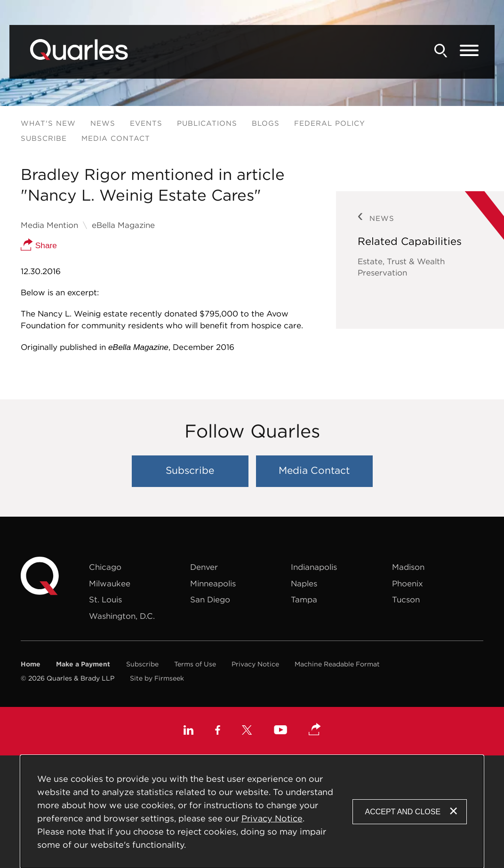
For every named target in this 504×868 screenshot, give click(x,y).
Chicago (105, 567)
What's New (48, 123)
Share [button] (39, 245)
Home (31, 664)
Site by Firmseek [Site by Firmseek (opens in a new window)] (157, 678)
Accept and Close (403, 812)
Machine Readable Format (337, 664)
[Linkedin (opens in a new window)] (188, 731)
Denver (204, 567)
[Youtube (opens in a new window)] (280, 731)
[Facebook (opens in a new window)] (218, 731)
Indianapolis (314, 567)
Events (146, 123)
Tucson (406, 600)
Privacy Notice (255, 664)
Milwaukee (110, 584)
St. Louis (105, 600)
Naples (304, 584)
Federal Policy (330, 123)
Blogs (266, 123)
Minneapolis (213, 584)
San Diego (210, 600)
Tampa (304, 600)
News (103, 123)
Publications (207, 123)
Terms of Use (195, 664)
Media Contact (116, 138)
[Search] (441, 51)
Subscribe (44, 138)
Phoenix (408, 584)
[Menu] (469, 51)
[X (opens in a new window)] (247, 731)
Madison (408, 567)
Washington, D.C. (122, 616)
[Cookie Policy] (252, 812)
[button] (315, 730)
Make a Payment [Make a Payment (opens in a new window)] (83, 664)
